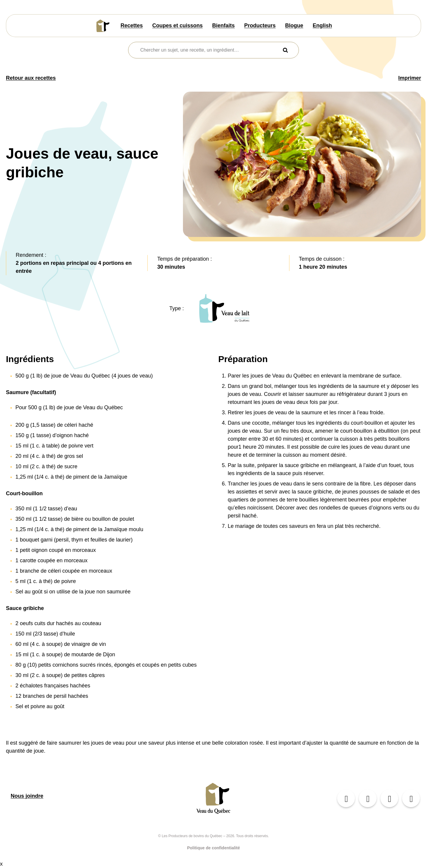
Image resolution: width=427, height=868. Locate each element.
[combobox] (210, 50)
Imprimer (410, 78)
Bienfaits (224, 26)
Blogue (294, 26)
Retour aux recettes (31, 78)
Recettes (132, 26)
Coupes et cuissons (177, 26)
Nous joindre (27, 796)
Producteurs (260, 26)
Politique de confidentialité (213, 848)
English (322, 26)
